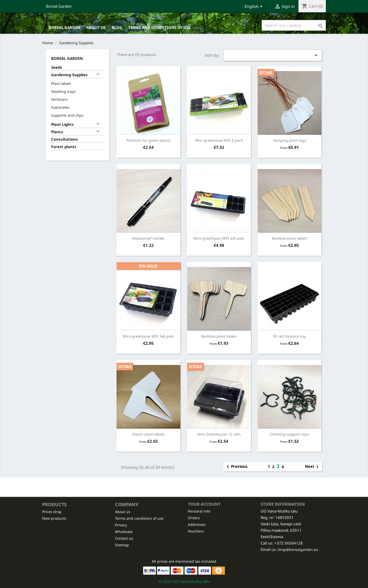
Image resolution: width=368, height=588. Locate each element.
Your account (204, 504)
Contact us (124, 538)
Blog (117, 27)
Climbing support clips (289, 434)
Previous (236, 467)
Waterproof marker (148, 238)
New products (54, 518)
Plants (57, 132)
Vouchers (196, 531)
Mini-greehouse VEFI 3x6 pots (148, 336)
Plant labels (61, 84)
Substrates (60, 107)
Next (313, 467)
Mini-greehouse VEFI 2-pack (219, 140)
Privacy (121, 525)
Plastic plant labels (148, 434)
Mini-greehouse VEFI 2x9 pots (219, 238)
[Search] (294, 25)
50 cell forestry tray (289, 336)
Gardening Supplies (69, 75)
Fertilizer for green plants (148, 140)
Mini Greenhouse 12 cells (219, 434)
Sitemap (122, 545)
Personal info (199, 511)
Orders (194, 518)
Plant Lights (62, 124)
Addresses (197, 524)
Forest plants (64, 147)
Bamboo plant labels (290, 238)
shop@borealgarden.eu (298, 550)
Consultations (65, 139)
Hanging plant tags (290, 140)
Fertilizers (60, 99)
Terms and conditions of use (159, 27)
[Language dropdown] (254, 7)
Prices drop (52, 512)
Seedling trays (63, 91)
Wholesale (124, 532)
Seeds (57, 67)
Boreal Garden (59, 6)
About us (96, 27)
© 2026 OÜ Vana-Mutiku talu (184, 581)
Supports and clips (67, 115)
